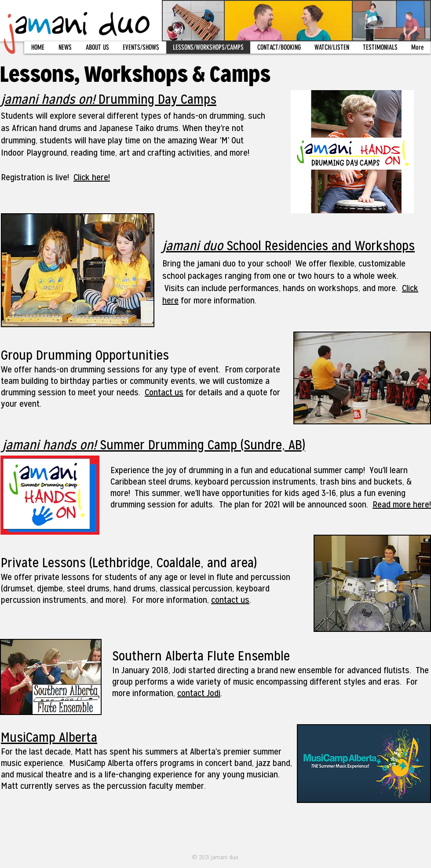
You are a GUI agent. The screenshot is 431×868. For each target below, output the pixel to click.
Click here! (92, 177)
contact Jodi (199, 693)
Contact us (164, 392)
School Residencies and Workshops (289, 246)
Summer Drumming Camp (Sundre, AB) (154, 445)
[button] (97, 47)
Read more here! (402, 504)
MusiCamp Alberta (49, 737)
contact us (230, 600)
